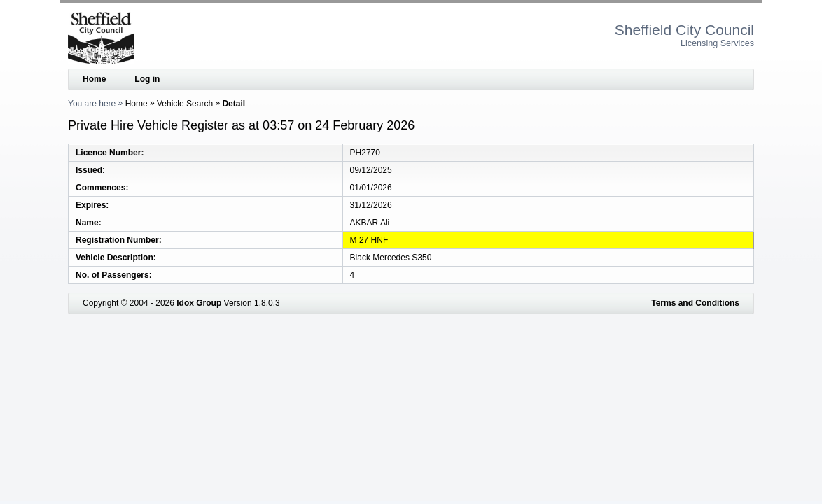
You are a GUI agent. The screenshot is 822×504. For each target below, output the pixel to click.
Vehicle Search (185, 104)
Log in (147, 79)
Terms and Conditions (695, 303)
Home (94, 79)
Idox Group (199, 303)
